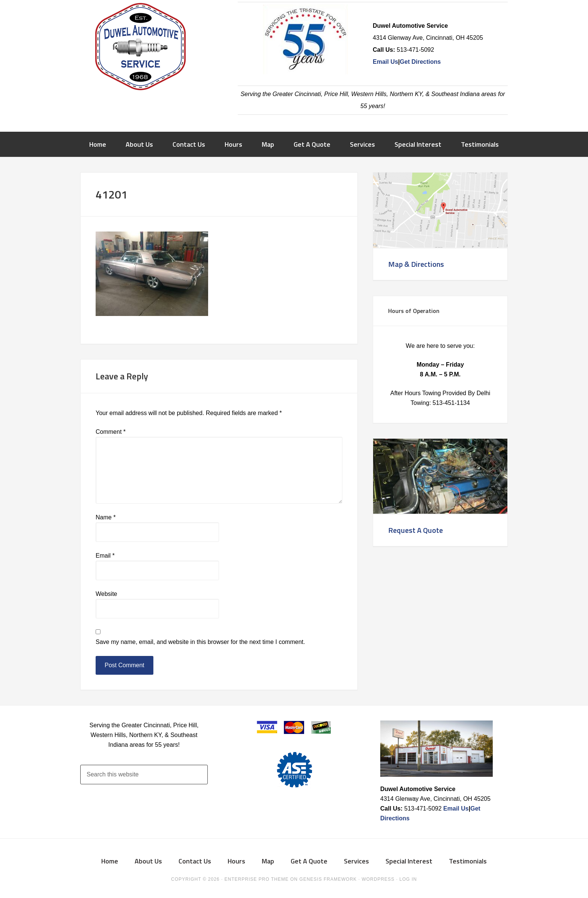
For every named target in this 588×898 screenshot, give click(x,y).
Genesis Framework (328, 879)
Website (106, 594)
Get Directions (420, 62)
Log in (408, 879)
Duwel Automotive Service (140, 49)
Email (105, 556)
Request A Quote (415, 530)
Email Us (385, 62)
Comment (111, 432)
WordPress (378, 879)
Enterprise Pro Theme (257, 879)
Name (106, 517)
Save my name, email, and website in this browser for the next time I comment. (200, 642)
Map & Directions (416, 264)
